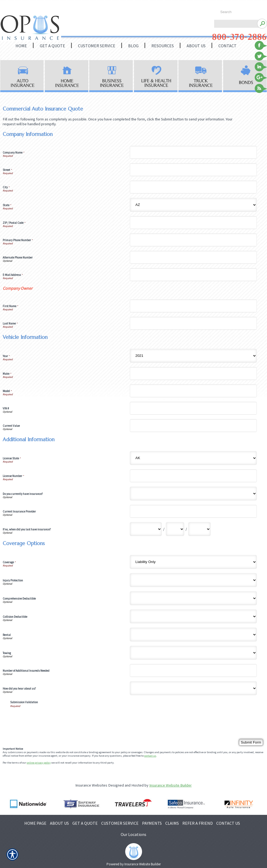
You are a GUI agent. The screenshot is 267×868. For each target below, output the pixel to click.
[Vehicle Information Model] (193, 391)
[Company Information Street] (193, 170)
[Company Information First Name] (193, 306)
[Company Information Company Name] (193, 152)
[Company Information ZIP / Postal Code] (193, 223)
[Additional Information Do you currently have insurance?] (193, 494)
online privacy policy (39, 763)
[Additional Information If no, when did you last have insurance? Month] (146, 529)
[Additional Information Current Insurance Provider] (193, 511)
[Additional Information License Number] (193, 476)
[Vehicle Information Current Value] (193, 426)
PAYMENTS (152, 823)
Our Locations (133, 834)
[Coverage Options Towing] (193, 653)
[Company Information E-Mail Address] (193, 275)
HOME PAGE (35, 823)
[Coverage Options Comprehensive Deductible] (193, 598)
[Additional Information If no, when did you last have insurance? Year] (199, 529)
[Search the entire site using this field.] (240, 12)
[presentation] (51, 718)
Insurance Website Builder (170, 785)
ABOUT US (59, 823)
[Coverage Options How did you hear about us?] (193, 688)
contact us (150, 756)
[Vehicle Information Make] (193, 374)
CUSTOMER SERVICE (120, 823)
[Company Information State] (193, 205)
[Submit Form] (251, 742)
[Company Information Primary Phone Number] (193, 240)
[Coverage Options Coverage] (193, 562)
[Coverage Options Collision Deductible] (193, 616)
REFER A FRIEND (198, 823)
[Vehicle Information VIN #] (193, 408)
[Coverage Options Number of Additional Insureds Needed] (193, 670)
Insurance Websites (91, 785)
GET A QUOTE (85, 823)
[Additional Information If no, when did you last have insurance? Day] (175, 529)
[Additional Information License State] (193, 458)
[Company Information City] (193, 187)
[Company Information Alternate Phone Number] (193, 257)
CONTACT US (228, 823)
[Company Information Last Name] (193, 323)
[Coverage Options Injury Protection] (193, 580)
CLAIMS (172, 823)
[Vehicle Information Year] (193, 356)
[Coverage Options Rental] (193, 635)
